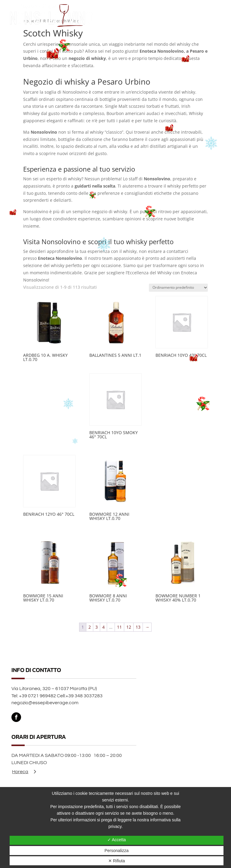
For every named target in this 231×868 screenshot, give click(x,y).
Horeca (20, 772)
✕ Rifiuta (117, 861)
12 (129, 627)
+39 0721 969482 (37, 696)
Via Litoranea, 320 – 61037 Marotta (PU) (54, 689)
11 (119, 627)
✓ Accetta (117, 840)
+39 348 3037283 (84, 696)
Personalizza (116, 851)
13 (138, 627)
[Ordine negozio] (178, 288)
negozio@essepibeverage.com (45, 703)
